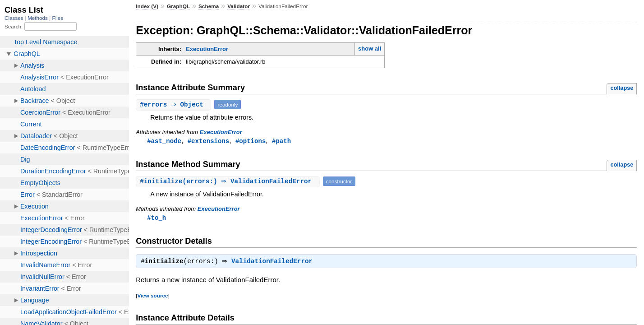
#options (251, 141)
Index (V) (147, 6)
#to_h (156, 218)
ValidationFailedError (274, 263)
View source (152, 297)
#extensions (209, 141)
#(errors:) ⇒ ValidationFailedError (229, 182)
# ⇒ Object (175, 104)
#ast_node (164, 141)
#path (281, 141)
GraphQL (178, 6)
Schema (209, 6)
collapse (622, 88)
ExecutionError (207, 49)
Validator (239, 6)
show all (370, 49)
